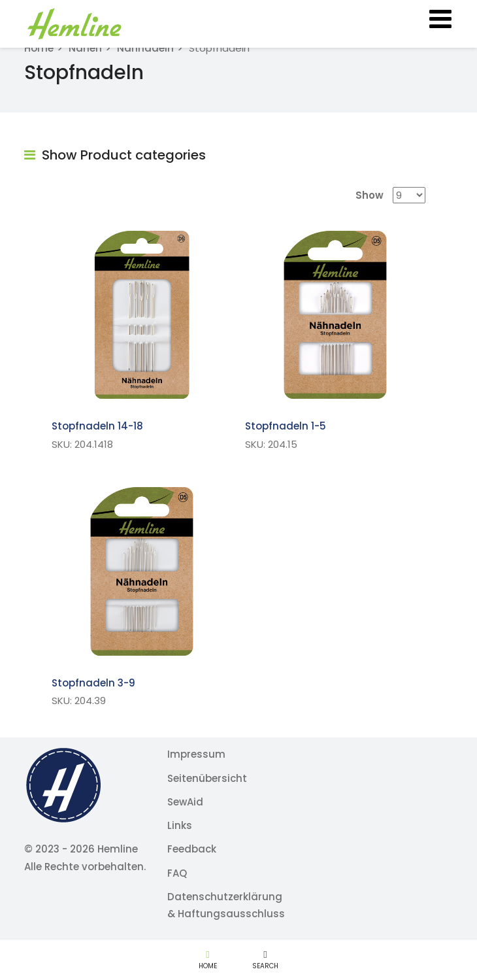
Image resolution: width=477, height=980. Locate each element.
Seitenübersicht (207, 778)
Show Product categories (115, 155)
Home (39, 48)
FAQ (177, 873)
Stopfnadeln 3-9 (93, 683)
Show (370, 195)
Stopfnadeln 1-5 (286, 426)
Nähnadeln (145, 48)
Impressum (196, 754)
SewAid (185, 802)
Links (180, 825)
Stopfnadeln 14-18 (97, 426)
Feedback (192, 849)
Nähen (85, 48)
